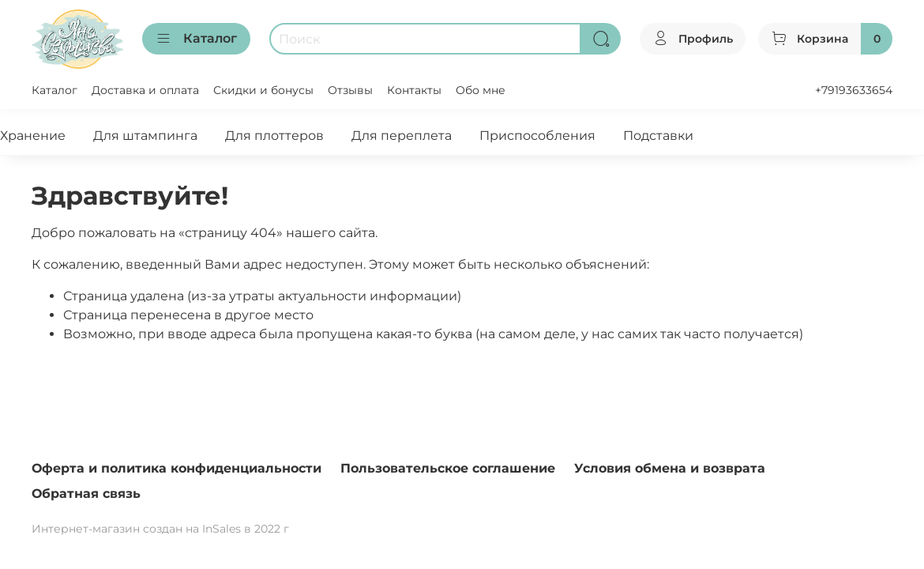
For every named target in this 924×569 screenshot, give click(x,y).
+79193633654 (854, 90)
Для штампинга (145, 136)
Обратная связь (86, 494)
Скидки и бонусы (263, 90)
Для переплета (402, 136)
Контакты (414, 90)
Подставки (658, 136)
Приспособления (537, 136)
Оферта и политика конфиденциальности (177, 468)
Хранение (33, 136)
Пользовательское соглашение (448, 468)
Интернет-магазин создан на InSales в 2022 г (160, 529)
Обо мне (481, 90)
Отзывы (350, 90)
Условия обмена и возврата (670, 468)
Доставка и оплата (145, 90)
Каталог (196, 39)
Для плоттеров (274, 136)
